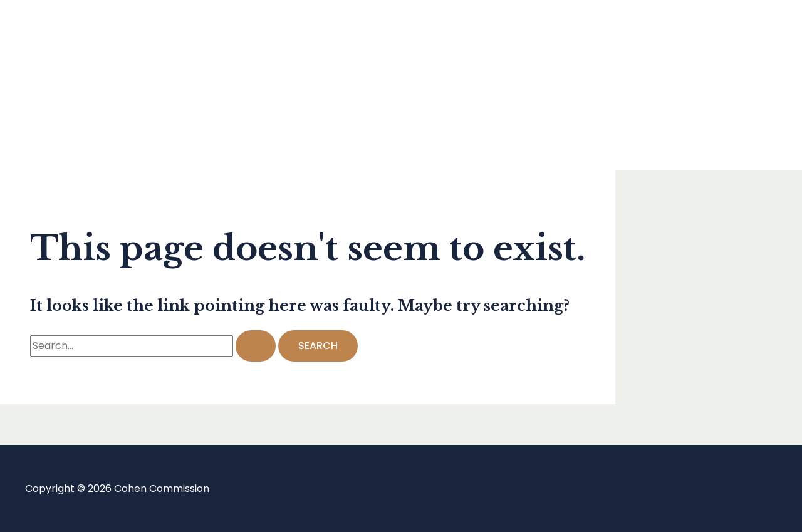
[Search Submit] (256, 346)
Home (65, 35)
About (65, 135)
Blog (61, 85)
